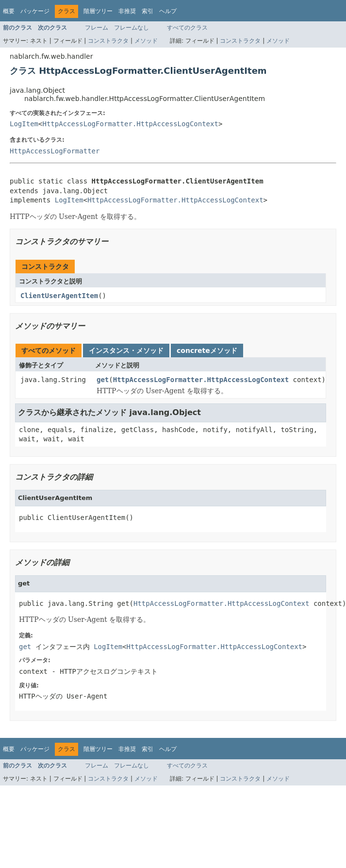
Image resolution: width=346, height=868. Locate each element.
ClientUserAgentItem (59, 296)
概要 (9, 11)
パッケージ (35, 11)
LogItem (24, 124)
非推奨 (127, 11)
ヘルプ (168, 11)
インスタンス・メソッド (126, 351)
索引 (148, 11)
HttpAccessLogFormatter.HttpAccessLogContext (130, 124)
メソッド (146, 41)
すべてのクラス (187, 28)
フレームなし (132, 28)
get (103, 380)
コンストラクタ (108, 41)
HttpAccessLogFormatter (55, 151)
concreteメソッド (207, 351)
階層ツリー (98, 11)
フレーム (97, 28)
